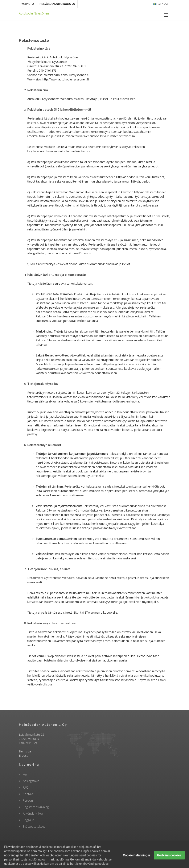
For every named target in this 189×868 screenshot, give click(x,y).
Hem (26, 774)
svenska (161, 4)
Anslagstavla (31, 781)
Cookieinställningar (137, 861)
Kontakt (28, 794)
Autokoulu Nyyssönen (34, 13)
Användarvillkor (33, 813)
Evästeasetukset (34, 827)
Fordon (27, 800)
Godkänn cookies (169, 861)
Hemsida (25, 751)
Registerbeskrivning (35, 807)
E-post (23, 756)
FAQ (25, 787)
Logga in (28, 820)
